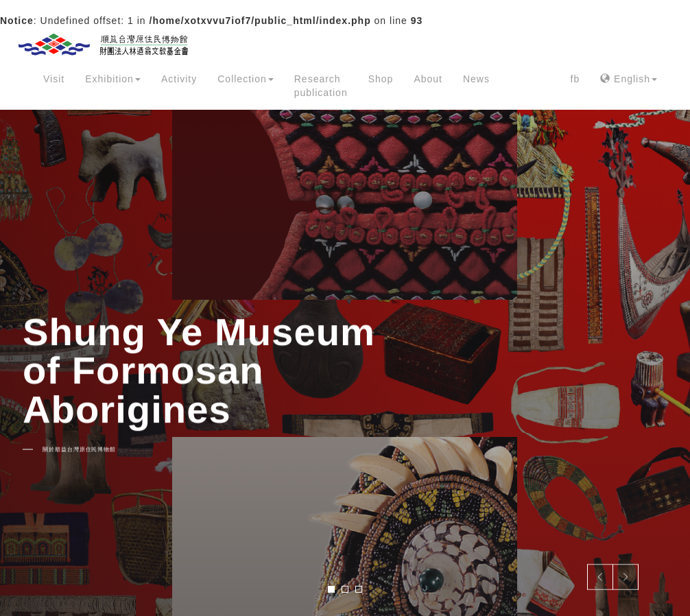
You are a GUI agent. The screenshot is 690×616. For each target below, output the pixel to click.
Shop (381, 79)
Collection (245, 79)
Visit (54, 79)
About (428, 79)
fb (575, 79)
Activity (179, 79)
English (629, 79)
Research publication (321, 86)
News (476, 79)
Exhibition (113, 79)
